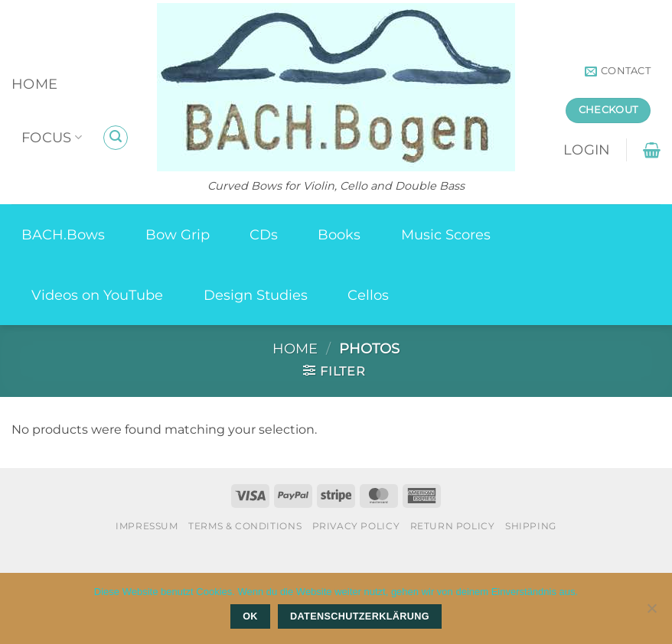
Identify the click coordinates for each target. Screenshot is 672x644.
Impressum (147, 526)
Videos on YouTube (97, 295)
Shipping (531, 526)
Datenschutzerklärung (360, 616)
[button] (116, 138)
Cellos (368, 295)
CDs (264, 234)
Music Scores (446, 234)
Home (34, 84)
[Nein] (651, 613)
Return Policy (453, 526)
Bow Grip (178, 234)
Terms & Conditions (245, 526)
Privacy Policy (356, 526)
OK (250, 616)
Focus (52, 137)
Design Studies (256, 295)
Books (339, 234)
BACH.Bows (63, 234)
